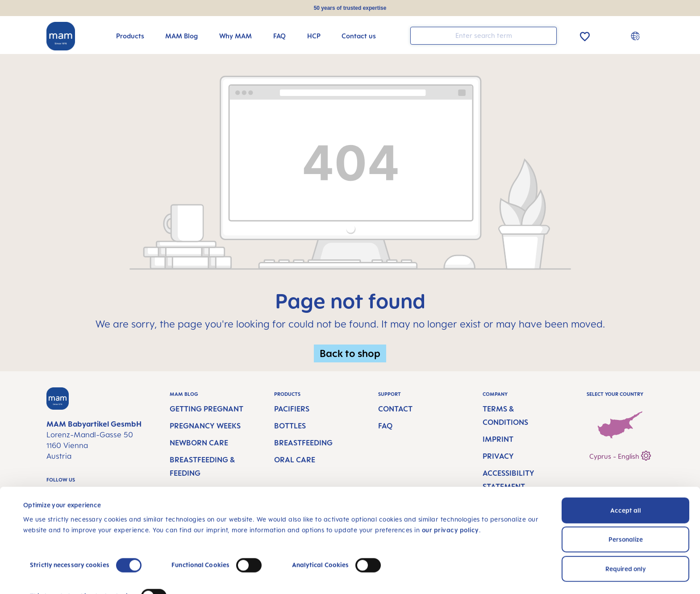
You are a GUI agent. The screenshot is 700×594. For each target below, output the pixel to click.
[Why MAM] (235, 36)
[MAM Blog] (181, 36)
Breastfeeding (303, 443)
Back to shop (350, 353)
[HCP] (314, 36)
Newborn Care (199, 443)
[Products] (130, 36)
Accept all (626, 470)
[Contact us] (359, 36)
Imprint (498, 439)
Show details (42, 576)
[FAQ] (279, 36)
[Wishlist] (585, 35)
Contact (395, 409)
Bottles (290, 426)
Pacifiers (292, 409)
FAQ (385, 426)
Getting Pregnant (206, 409)
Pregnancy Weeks (205, 426)
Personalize (626, 499)
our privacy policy (450, 490)
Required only (626, 529)
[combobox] (483, 36)
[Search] (548, 35)
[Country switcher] (636, 36)
